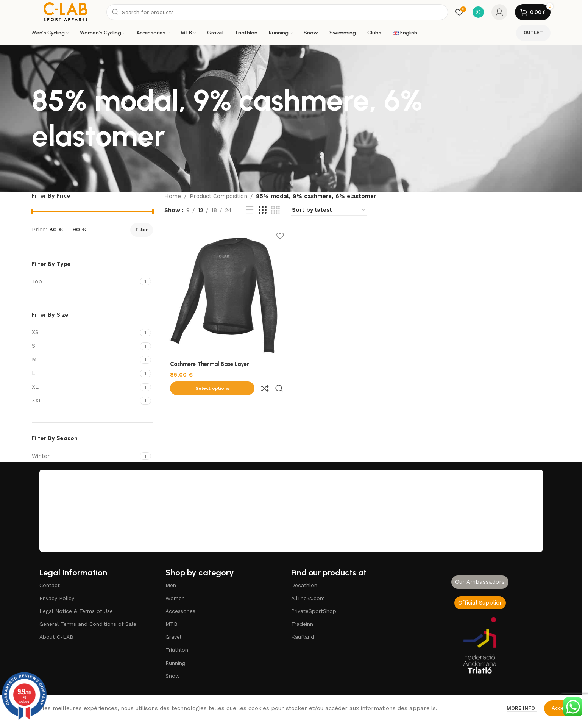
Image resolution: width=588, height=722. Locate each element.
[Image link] (480, 645)
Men (171, 585)
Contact (50, 585)
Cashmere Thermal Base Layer (210, 363)
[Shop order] (329, 210)
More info (522, 708)
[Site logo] (65, 12)
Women (175, 598)
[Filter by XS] (85, 332)
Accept (560, 708)
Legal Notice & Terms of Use (76, 611)
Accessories (180, 611)
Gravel (173, 637)
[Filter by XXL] (85, 401)
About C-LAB (56, 637)
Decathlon (304, 585)
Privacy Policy (57, 598)
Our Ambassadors (480, 582)
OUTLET (533, 33)
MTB (172, 624)
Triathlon (177, 650)
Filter (142, 230)
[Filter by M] (85, 360)
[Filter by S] (85, 346)
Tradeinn (302, 624)
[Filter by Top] (85, 282)
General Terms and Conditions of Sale (88, 624)
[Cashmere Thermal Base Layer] (226, 291)
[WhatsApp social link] (478, 12)
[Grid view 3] (262, 210)
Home (173, 196)
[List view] (250, 210)
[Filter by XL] (85, 387)
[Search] (277, 12)
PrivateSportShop (314, 611)
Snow (173, 676)
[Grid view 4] (275, 210)
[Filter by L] (85, 373)
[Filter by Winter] (85, 456)
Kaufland (303, 637)
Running (175, 663)
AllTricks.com (308, 598)
